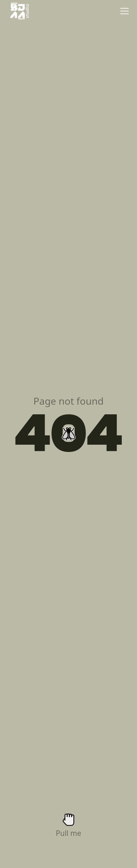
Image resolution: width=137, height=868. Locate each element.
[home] (18, 11)
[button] (123, 11)
